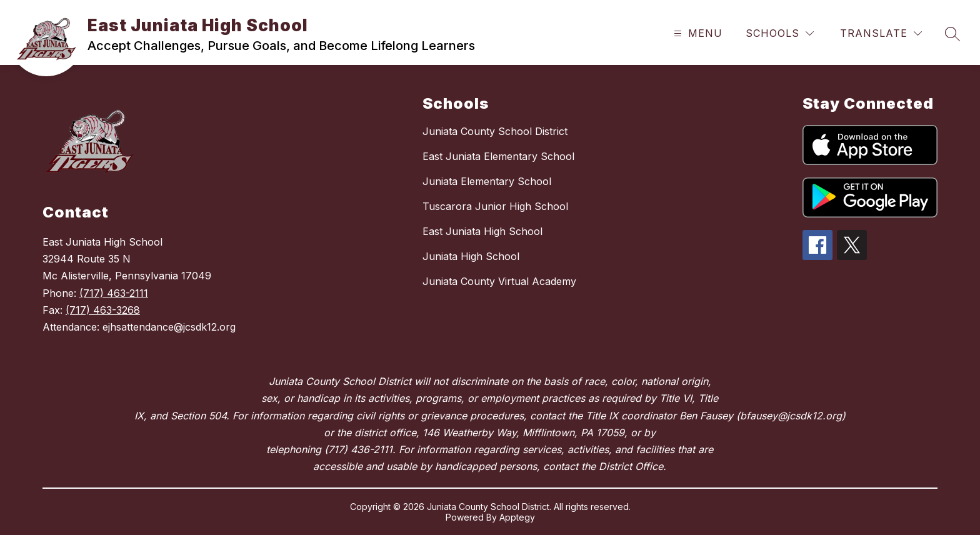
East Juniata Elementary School (498, 156)
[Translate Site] (881, 33)
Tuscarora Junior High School (495, 206)
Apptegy (517, 517)
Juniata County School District (495, 131)
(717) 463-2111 (114, 293)
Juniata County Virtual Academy (499, 281)
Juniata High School (471, 256)
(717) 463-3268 (103, 310)
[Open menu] (697, 33)
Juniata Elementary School (487, 181)
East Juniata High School (482, 231)
